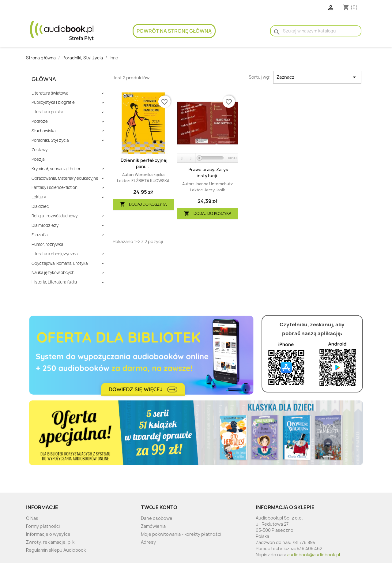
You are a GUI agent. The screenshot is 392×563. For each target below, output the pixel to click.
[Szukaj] (316, 31)
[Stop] (191, 158)
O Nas (32, 518)
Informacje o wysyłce (48, 534)
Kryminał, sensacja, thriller (56, 169)
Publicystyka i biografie (53, 102)
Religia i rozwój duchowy (55, 216)
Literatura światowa (50, 93)
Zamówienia (153, 526)
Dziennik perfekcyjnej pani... (144, 163)
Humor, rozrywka (47, 244)
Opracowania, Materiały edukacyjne (65, 178)
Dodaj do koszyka (143, 204)
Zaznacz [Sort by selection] (317, 77)
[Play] (182, 158)
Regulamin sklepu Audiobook (56, 550)
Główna (44, 79)
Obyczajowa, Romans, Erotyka (60, 263)
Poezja (38, 159)
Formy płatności (43, 526)
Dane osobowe (157, 518)
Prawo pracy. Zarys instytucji (208, 173)
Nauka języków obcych (53, 273)
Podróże (40, 121)
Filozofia (40, 235)
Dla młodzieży (45, 225)
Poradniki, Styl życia (50, 140)
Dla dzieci (41, 206)
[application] (208, 158)
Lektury (39, 197)
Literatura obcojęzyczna (55, 254)
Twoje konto (159, 507)
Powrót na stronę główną (174, 31)
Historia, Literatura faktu (54, 282)
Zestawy (40, 150)
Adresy (148, 542)
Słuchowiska (43, 131)
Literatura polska (47, 112)
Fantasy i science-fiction (55, 188)
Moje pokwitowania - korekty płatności (181, 534)
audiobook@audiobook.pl (313, 555)
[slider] (211, 158)
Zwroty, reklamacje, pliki (51, 542)
